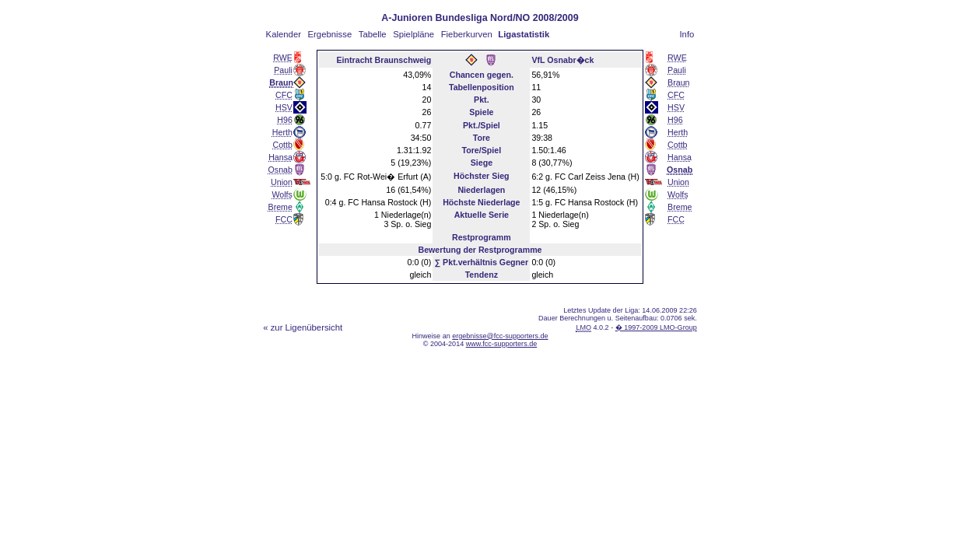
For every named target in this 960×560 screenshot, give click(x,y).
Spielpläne (413, 34)
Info (687, 34)
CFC (284, 95)
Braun (678, 82)
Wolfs (282, 194)
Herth (282, 132)
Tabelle (373, 34)
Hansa (280, 157)
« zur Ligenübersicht (303, 327)
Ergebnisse (330, 34)
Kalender (284, 34)
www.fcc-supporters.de (502, 344)
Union (282, 182)
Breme (280, 207)
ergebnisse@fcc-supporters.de (500, 336)
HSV (284, 107)
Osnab (280, 170)
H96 (285, 120)
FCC (284, 219)
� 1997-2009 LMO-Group (656, 327)
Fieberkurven (467, 34)
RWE (283, 58)
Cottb (282, 145)
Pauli (283, 70)
